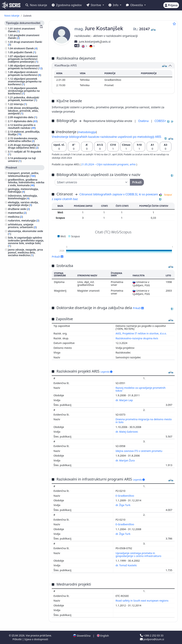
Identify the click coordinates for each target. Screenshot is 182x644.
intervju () (20, 104)
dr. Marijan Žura (125, 460)
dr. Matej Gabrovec (127, 432)
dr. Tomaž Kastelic (127, 565)
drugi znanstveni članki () (25, 43)
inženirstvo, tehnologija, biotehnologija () (23, 197)
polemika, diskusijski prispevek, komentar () (23, 99)
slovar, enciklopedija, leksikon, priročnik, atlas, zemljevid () (23, 111)
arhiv (133, 164)
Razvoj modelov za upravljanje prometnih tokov (140, 389)
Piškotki (18, 639)
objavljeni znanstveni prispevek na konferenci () (25, 67)
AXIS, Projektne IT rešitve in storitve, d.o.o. (141, 333)
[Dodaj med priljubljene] (174, 24)
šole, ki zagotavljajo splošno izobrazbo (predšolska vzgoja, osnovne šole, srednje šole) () (26, 242)
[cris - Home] (11, 5)
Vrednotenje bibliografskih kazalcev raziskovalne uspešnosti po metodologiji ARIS (106, 137)
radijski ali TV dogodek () (25, 153)
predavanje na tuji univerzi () (22, 159)
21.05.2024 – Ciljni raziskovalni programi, (105, 164)
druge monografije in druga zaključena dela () (24, 146)
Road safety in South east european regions (142, 601)
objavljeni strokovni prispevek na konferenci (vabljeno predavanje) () (23, 59)
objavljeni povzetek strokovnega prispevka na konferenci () (24, 91)
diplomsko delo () (26, 121)
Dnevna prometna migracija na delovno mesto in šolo (144, 421)
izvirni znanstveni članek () (21, 30)
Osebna (144, 121)
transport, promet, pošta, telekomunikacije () (23, 174)
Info (114, 5)
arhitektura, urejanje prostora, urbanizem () (22, 226)
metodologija (87, 132)
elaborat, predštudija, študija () (24, 133)
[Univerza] (92, 182)
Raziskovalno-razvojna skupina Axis (137, 338)
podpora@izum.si (152, 639)
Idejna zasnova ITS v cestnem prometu (139, 451)
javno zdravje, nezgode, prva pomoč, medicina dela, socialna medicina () (25, 252)
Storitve (94, 5)
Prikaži (58, 257)
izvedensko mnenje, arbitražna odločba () (23, 140)
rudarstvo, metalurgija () (24, 220)
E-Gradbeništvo (125, 496)
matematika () (17, 213)
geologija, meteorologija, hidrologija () (23, 190)
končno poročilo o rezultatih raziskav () (22, 126)
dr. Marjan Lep (125, 400)
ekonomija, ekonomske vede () (26, 232)
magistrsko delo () (25, 117)
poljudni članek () (25, 52)
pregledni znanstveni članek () (24, 37)
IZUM (15, 635)
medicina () (15, 217)
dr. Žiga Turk (123, 505)
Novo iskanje (36, 5)
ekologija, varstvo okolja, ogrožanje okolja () (23, 204)
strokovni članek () (26, 48)
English (103, 636)
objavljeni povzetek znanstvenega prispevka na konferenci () (25, 81)
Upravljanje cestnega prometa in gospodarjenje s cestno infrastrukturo (139, 555)
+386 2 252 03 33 (152, 635)
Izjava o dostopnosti (36, 639)
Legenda (106, 372)
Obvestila (135, 5)
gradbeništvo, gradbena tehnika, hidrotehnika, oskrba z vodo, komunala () (26, 182)
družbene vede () (19, 209)
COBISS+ (160, 121)
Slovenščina (82, 636)
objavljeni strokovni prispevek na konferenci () (25, 73)
